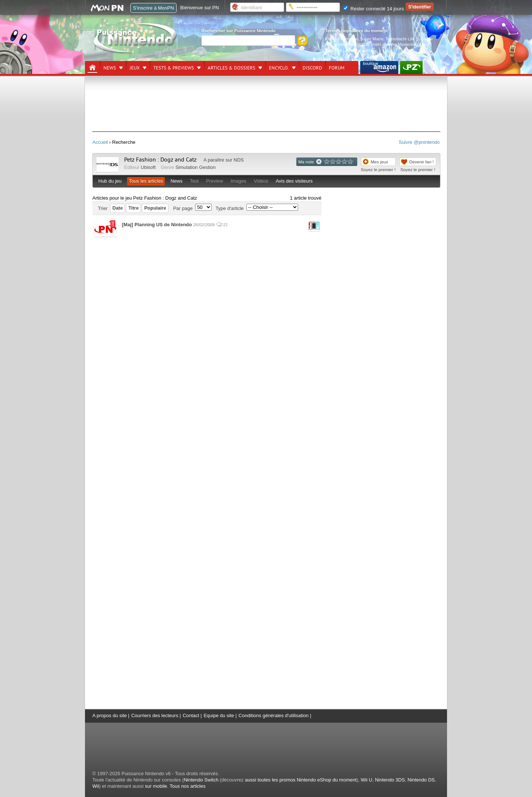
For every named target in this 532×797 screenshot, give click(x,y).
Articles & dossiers (231, 68)
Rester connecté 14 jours (374, 9)
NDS (238, 160)
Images (238, 181)
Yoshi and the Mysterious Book (400, 44)
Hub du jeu (110, 181)
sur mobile (156, 786)
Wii (96, 786)
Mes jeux (380, 162)
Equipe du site (219, 715)
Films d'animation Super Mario (354, 39)
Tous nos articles (187, 786)
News (110, 68)
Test (194, 181)
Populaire (155, 208)
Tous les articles (146, 181)
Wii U (367, 780)
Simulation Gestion (196, 167)
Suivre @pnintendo (419, 142)
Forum (337, 68)
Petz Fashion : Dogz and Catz (160, 160)
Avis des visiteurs (294, 181)
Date (117, 208)
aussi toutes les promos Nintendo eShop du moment (301, 780)
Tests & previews (174, 68)
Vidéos (261, 181)
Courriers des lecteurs (155, 715)
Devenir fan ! (422, 162)
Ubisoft (148, 167)
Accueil (100, 142)
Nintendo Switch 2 (351, 44)
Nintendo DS (421, 780)
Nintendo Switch (201, 780)
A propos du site (110, 715)
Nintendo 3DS (390, 780)
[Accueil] (92, 68)
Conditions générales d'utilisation (274, 715)
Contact (191, 715)
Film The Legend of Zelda (350, 50)
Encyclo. (279, 68)
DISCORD (312, 68)
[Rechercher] (248, 40)
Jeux (135, 68)
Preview (215, 181)
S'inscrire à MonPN (154, 8)
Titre (133, 208)
